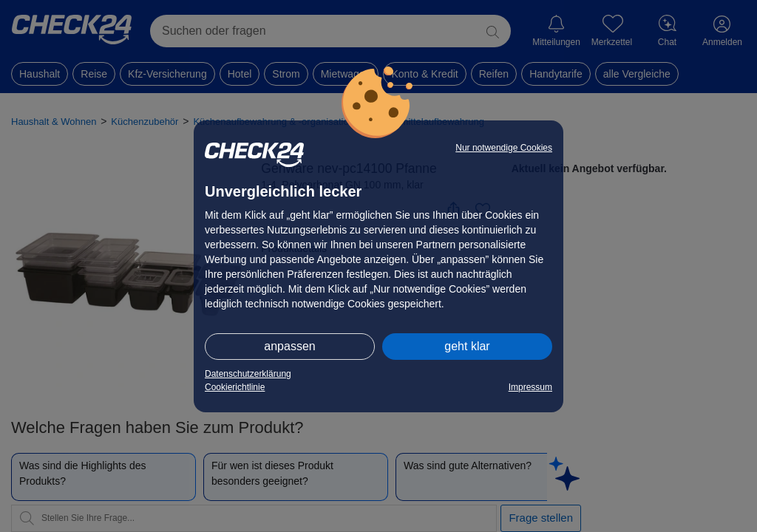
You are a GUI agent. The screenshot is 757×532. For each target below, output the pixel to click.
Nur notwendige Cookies (504, 148)
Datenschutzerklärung (248, 374)
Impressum (530, 387)
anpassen (289, 346)
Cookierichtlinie (235, 387)
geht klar (467, 346)
